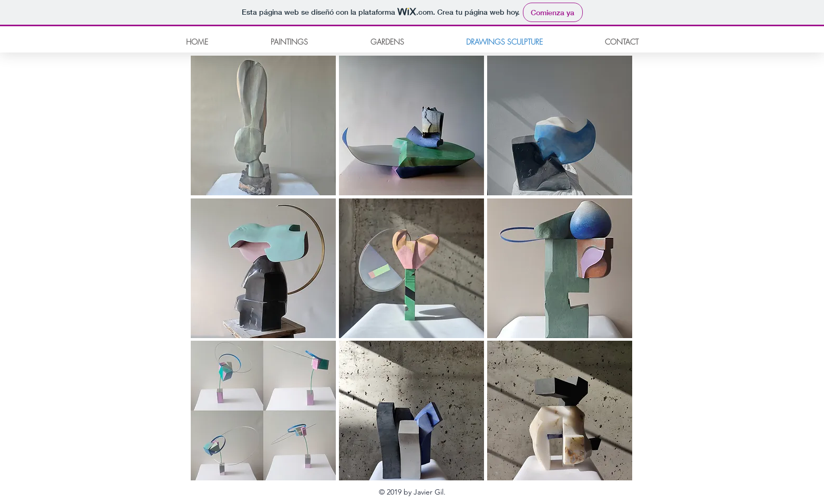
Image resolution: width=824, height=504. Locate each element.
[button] (263, 125)
